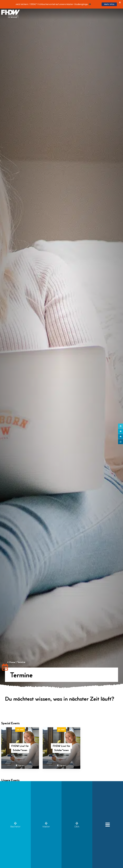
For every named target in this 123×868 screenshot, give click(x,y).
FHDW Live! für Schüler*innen (20, 748)
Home (13, 662)
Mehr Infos (109, 4)
